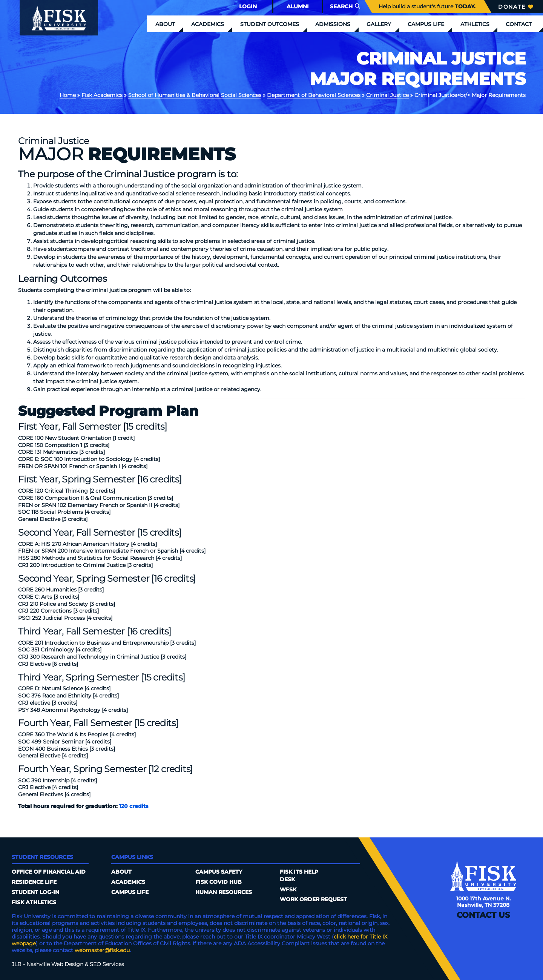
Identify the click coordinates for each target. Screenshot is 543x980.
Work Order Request (313, 899)
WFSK (288, 889)
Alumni (298, 6)
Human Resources (224, 892)
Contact (519, 24)
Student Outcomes (270, 24)
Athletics (475, 24)
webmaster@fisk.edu (102, 950)
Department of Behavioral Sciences (314, 95)
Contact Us (483, 915)
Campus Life (426, 24)
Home (68, 95)
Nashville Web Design (55, 964)
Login (248, 6)
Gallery (379, 24)
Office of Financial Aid (49, 872)
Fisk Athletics (34, 902)
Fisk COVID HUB (219, 882)
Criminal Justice (387, 95)
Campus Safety (219, 872)
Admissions (333, 24)
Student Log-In (35, 892)
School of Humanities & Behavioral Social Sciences (195, 95)
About (165, 24)
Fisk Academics (102, 95)
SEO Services (107, 964)
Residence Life (34, 882)
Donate (516, 7)
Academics (208, 24)
